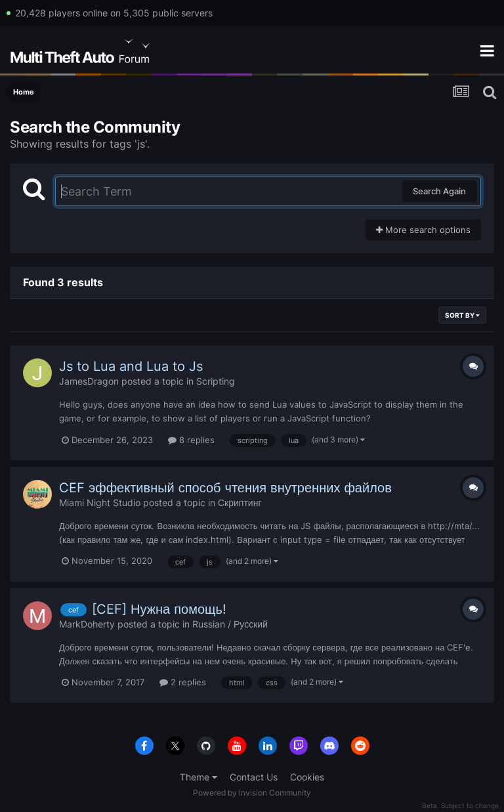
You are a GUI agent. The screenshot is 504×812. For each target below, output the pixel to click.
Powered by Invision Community (252, 793)
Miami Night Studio (100, 502)
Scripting (216, 381)
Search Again (439, 191)
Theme (199, 777)
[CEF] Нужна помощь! (159, 609)
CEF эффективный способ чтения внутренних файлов (225, 488)
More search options (423, 230)
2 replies (183, 682)
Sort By (462, 315)
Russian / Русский (230, 624)
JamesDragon (89, 381)
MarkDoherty (87, 624)
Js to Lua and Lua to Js (131, 366)
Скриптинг (240, 502)
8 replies (191, 440)
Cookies (307, 777)
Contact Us (254, 777)
